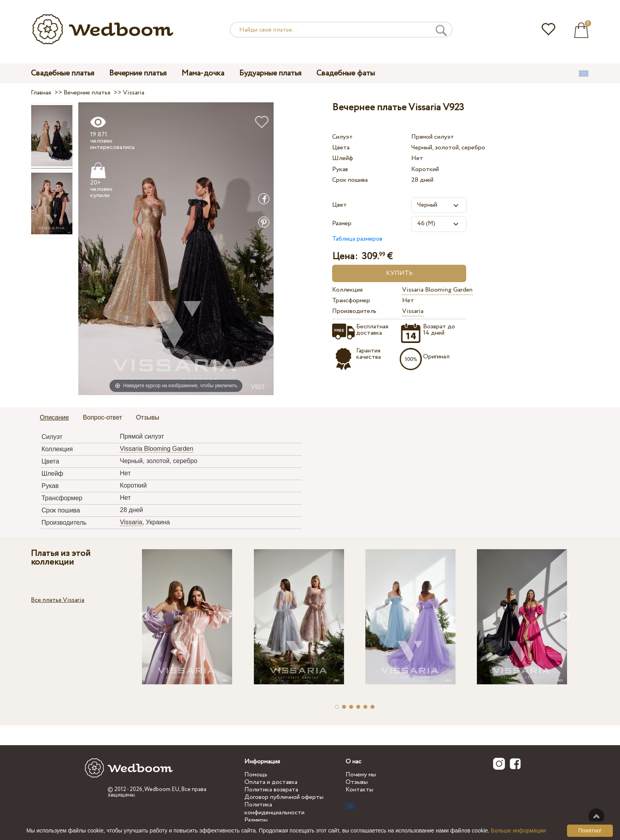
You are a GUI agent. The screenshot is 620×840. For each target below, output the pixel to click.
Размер (342, 223)
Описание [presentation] (55, 417)
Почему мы (361, 775)
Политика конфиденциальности (274, 808)
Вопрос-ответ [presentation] (103, 417)
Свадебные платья (62, 73)
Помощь (256, 775)
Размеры (256, 820)
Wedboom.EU (162, 789)
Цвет (339, 205)
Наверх (596, 816)
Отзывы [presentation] (148, 417)
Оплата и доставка (271, 782)
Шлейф (343, 158)
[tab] (55, 418)
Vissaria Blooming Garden (437, 290)
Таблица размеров (357, 239)
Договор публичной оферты (284, 797)
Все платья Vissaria (58, 600)
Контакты (359, 790)
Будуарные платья (270, 73)
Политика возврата (271, 790)
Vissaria (413, 311)
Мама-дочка (203, 73)
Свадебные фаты (346, 73)
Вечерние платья (138, 73)
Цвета (341, 148)
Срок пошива (350, 180)
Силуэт (342, 137)
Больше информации (519, 831)
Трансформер (351, 300)
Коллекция (347, 290)
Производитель (354, 311)
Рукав (340, 169)
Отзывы (357, 782)
